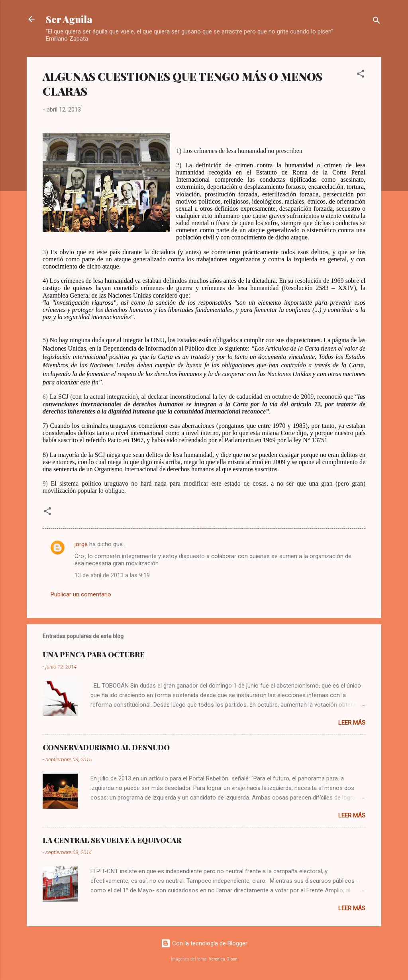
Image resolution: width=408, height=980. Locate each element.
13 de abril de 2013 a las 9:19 (112, 575)
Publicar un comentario (81, 594)
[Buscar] (377, 22)
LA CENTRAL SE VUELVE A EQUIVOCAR (112, 840)
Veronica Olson (223, 959)
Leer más (352, 723)
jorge (81, 544)
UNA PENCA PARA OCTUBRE (94, 655)
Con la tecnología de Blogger (204, 943)
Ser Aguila (69, 19)
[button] (361, 75)
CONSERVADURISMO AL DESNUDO (106, 747)
